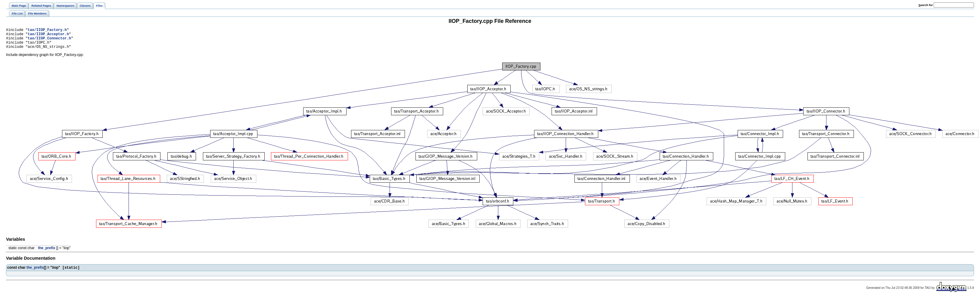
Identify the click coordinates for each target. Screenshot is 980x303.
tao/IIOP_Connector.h (49, 41)
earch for (926, 5)
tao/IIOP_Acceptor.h (48, 36)
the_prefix (47, 252)
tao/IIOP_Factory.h (47, 31)
